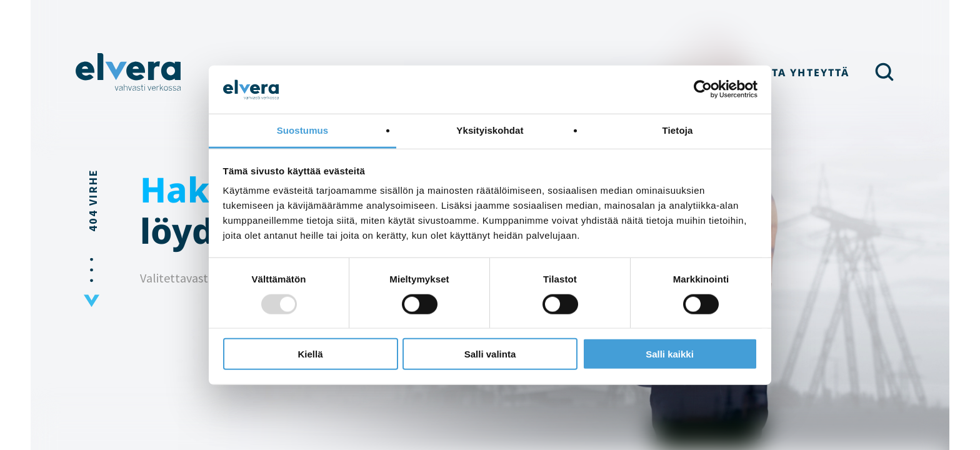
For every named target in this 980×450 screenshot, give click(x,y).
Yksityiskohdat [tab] (490, 130)
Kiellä (310, 354)
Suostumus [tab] (303, 130)
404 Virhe (93, 200)
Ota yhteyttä (806, 72)
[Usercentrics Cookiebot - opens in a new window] (703, 89)
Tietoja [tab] (678, 130)
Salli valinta (490, 354)
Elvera (129, 72)
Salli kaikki (670, 354)
